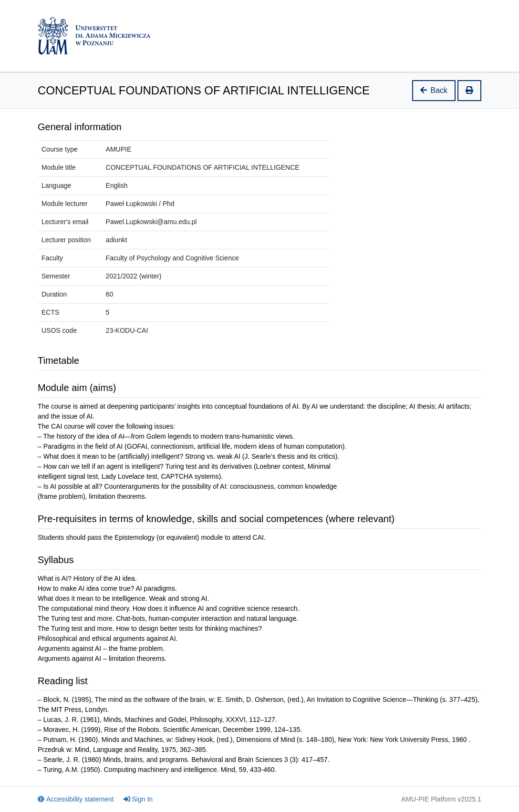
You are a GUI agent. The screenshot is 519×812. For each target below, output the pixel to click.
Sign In (138, 799)
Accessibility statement (76, 799)
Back (434, 90)
